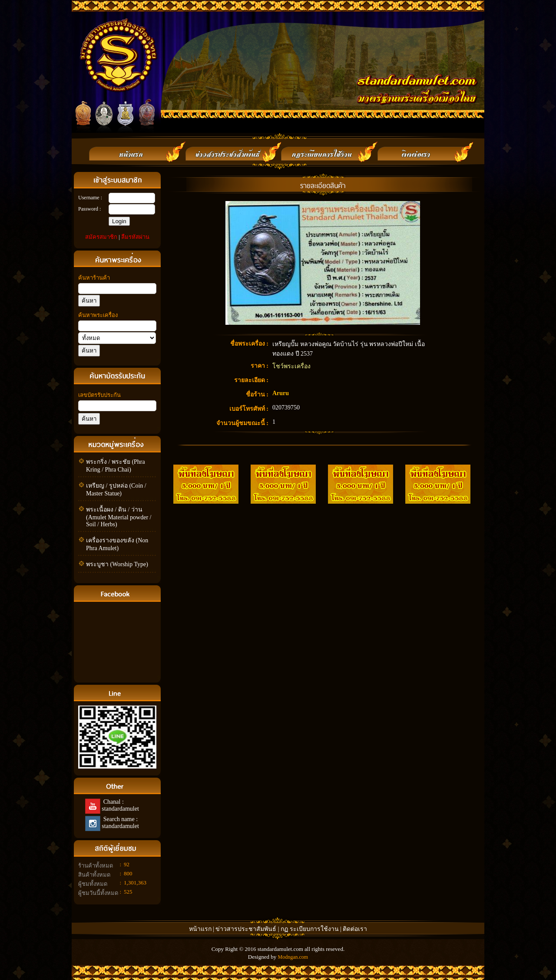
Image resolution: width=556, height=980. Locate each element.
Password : (89, 209)
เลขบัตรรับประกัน (99, 395)
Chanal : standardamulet (120, 805)
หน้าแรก (200, 929)
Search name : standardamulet (120, 823)
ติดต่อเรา (355, 929)
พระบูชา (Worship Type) (117, 564)
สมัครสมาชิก (101, 237)
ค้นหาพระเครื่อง (98, 315)
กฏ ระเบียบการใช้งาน (310, 929)
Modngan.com (293, 957)
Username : (90, 198)
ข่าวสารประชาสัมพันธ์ (247, 929)
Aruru (281, 393)
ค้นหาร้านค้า (94, 278)
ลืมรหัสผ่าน (135, 237)
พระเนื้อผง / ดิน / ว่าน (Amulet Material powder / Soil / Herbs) (119, 517)
